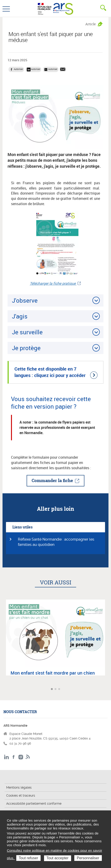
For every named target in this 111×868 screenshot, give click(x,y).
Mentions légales (19, 787)
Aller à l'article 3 (60, 689)
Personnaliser (88, 858)
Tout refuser (28, 858)
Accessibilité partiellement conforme (34, 804)
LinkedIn (7, 757)
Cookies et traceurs (21, 795)
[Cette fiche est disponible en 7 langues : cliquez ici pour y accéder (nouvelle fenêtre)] (55, 372)
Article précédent (4, 689)
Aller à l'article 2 (56, 689)
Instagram (21, 757)
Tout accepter (58, 858)
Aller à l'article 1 (52, 689)
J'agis (20, 316)
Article (91, 24)
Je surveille (27, 332)
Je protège (26, 348)
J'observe (25, 300)
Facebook (14, 757)
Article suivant (107, 689)
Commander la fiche (52, 480)
